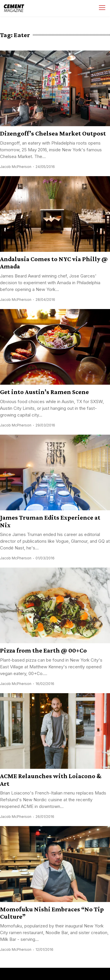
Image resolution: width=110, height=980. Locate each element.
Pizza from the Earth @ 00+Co (43, 650)
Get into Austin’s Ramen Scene (44, 392)
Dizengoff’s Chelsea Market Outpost (53, 133)
